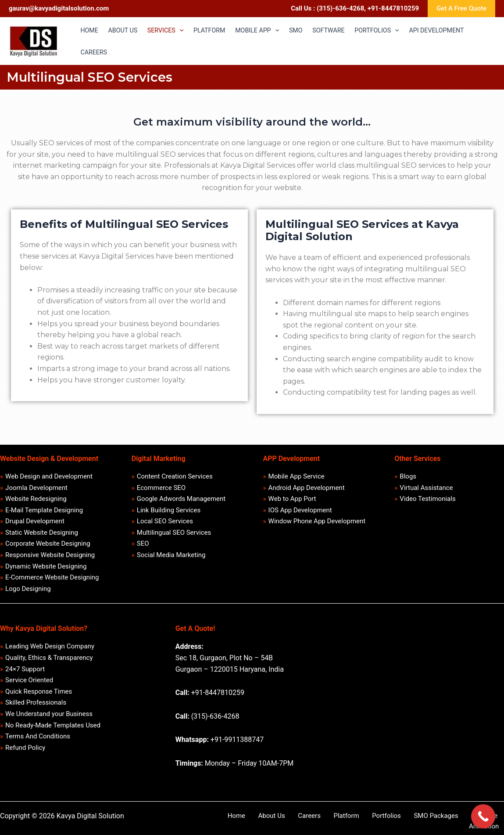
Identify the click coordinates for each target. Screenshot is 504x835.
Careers (305, 821)
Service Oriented (30, 687)
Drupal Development (35, 523)
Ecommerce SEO (161, 489)
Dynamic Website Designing (46, 570)
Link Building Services (169, 512)
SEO (143, 547)
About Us (273, 821)
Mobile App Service (297, 477)
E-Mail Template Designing (45, 512)
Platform (335, 821)
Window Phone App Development (317, 523)
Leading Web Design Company (50, 651)
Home (244, 821)
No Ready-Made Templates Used (53, 734)
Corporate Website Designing (48, 547)
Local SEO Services (165, 523)
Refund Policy (26, 757)
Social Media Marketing (171, 558)
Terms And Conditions (38, 745)
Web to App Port (292, 500)
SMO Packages (412, 821)
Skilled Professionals (36, 710)
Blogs (408, 477)
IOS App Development (300, 512)
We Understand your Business (49, 722)
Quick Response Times (39, 698)
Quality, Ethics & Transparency (49, 663)
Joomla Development (37, 489)
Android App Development (307, 489)
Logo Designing (29, 594)
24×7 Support (25, 675)
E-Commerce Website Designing (52, 582)
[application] (185, 30)
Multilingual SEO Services (174, 535)
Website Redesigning (36, 500)
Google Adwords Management (181, 500)
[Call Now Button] (483, 816)
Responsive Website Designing (50, 558)
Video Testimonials (428, 500)
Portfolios (369, 821)
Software (454, 821)
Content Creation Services (175, 477)
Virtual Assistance (427, 489)
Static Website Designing (42, 535)
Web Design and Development (49, 477)
